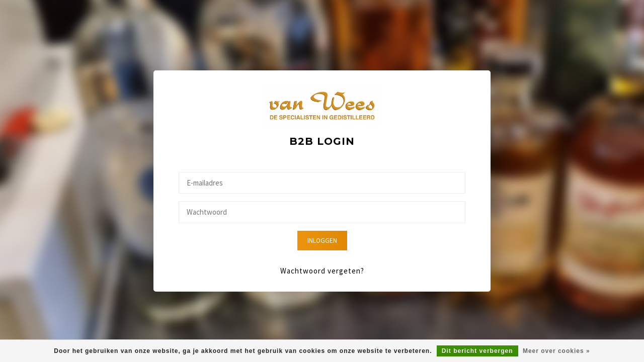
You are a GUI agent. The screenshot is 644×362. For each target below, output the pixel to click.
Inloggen (322, 241)
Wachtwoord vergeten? (322, 271)
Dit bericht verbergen (477, 351)
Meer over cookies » (556, 351)
